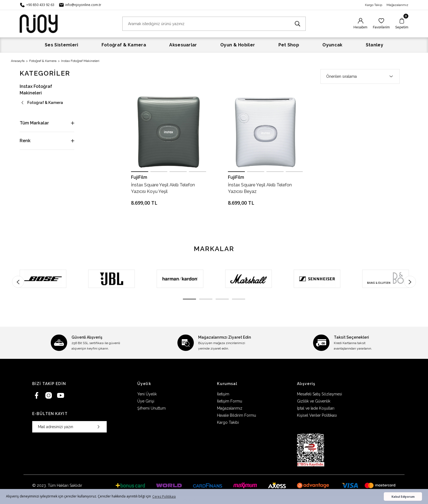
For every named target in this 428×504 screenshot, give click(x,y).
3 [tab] (222, 299)
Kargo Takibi (228, 422)
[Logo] (39, 23)
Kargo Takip (374, 5)
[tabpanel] (43, 279)
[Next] (410, 282)
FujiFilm (139, 177)
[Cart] (402, 24)
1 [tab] (189, 299)
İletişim (223, 394)
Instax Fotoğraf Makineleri (80, 61)
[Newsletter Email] (69, 427)
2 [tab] (206, 299)
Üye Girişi (146, 401)
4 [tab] (239, 299)
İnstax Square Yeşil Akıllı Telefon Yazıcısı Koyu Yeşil (163, 188)
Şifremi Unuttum (151, 408)
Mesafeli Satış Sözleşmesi (319, 394)
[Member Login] (360, 24)
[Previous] (18, 282)
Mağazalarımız (397, 5)
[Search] (214, 24)
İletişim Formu (230, 401)
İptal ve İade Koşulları (316, 408)
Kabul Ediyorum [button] (403, 496)
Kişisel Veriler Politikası (317, 415)
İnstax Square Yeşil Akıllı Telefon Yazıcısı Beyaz (260, 188)
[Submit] (99, 427)
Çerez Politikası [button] (164, 496)
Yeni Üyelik (147, 394)
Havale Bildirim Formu (237, 415)
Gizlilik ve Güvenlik (314, 401)
